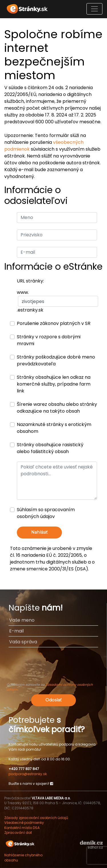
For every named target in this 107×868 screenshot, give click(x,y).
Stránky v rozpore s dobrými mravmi (49, 340)
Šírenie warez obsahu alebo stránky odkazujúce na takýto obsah (57, 408)
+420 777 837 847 (24, 769)
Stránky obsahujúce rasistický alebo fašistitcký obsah (50, 448)
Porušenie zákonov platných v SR (54, 323)
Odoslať (53, 700)
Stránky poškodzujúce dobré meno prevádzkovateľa (56, 360)
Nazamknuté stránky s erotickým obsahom (54, 428)
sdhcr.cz (95, 847)
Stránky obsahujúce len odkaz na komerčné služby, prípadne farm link (54, 384)
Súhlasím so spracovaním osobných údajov (46, 513)
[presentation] (53, 668)
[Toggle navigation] (94, 9)
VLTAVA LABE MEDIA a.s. (51, 798)
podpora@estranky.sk (28, 774)
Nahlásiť (39, 532)
